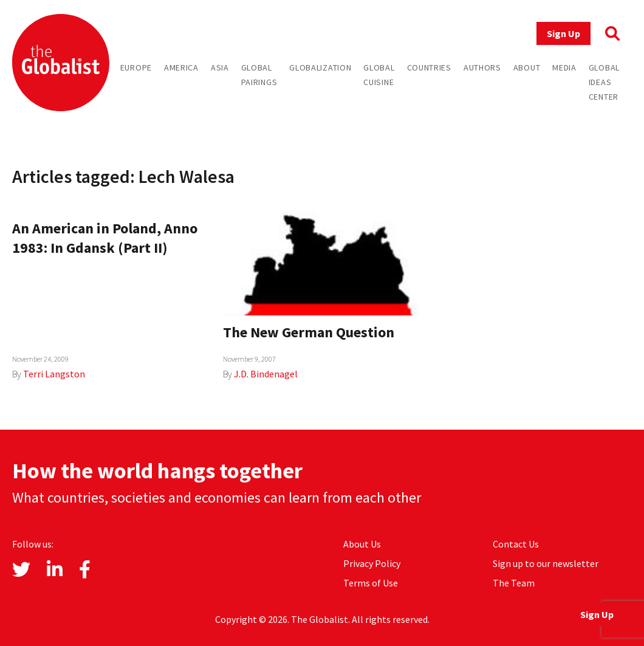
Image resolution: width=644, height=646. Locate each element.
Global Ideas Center (604, 82)
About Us (362, 544)
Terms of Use (371, 583)
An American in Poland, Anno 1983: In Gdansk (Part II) (105, 238)
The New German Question (309, 332)
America (181, 67)
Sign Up (563, 33)
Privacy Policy (372, 563)
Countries (429, 67)
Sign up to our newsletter (546, 563)
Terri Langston (54, 374)
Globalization (320, 67)
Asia (220, 67)
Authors (482, 67)
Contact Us (516, 544)
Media (564, 67)
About (527, 67)
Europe (136, 67)
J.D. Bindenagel (266, 374)
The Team (514, 583)
